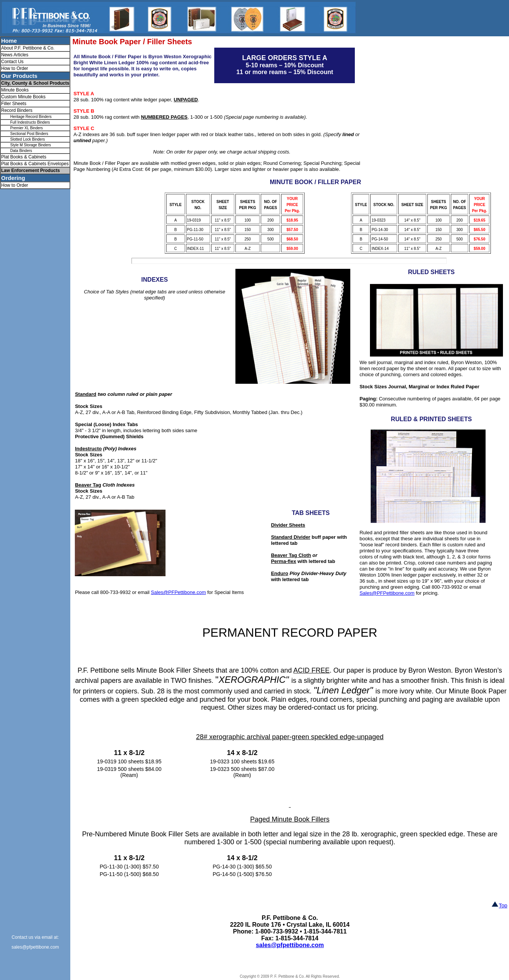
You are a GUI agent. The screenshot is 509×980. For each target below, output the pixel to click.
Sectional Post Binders (29, 134)
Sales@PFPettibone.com (387, 593)
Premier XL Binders (26, 128)
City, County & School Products (35, 83)
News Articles (15, 55)
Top (499, 906)
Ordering (13, 178)
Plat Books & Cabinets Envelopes (35, 164)
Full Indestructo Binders (30, 122)
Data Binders (21, 151)
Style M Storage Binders (31, 145)
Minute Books (15, 90)
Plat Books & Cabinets (24, 157)
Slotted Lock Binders (28, 139)
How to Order (15, 68)
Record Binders (17, 110)
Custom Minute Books (23, 97)
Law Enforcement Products (30, 171)
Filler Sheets (14, 104)
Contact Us (12, 62)
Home (9, 41)
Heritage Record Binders (31, 117)
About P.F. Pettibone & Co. (28, 48)
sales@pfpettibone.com (35, 947)
